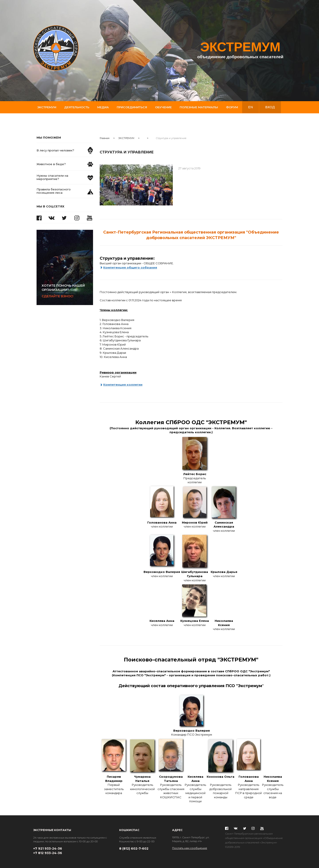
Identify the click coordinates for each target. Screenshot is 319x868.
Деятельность (77, 107)
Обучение (163, 107)
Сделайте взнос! (67, 291)
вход (270, 107)
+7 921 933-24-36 (48, 849)
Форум (232, 107)
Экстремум (47, 107)
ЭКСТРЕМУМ (126, 138)
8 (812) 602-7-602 (134, 849)
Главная (105, 138)
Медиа (103, 107)
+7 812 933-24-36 (48, 853)
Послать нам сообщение (190, 848)
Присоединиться (132, 107)
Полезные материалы (199, 107)
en (251, 107)
